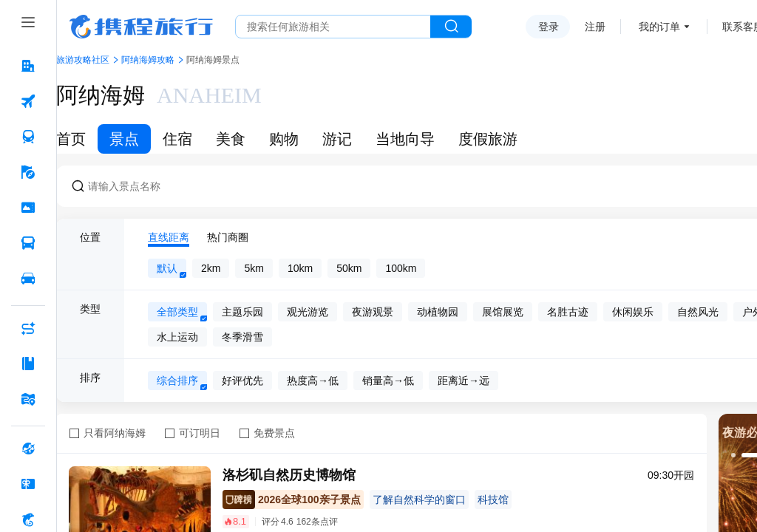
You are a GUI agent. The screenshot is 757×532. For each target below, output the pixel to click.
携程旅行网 (141, 27)
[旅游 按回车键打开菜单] (28, 172)
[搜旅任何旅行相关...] (333, 27)
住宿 (177, 139)
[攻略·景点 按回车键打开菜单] (28, 364)
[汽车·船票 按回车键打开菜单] (28, 243)
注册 (595, 27)
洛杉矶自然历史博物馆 (289, 475)
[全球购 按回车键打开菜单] (28, 449)
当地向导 (405, 139)
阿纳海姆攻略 (148, 60)
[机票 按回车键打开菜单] (28, 101)
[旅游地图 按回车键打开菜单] (28, 399)
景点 (124, 139)
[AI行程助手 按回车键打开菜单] (28, 328)
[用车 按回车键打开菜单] (28, 279)
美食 (231, 139)
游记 (337, 139)
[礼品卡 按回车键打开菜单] (28, 484)
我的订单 (659, 27)
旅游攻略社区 (83, 60)
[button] (733, 455)
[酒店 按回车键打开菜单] (28, 66)
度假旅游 (488, 139)
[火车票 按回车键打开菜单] (28, 137)
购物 (284, 139)
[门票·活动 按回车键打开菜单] (28, 208)
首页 (71, 139)
